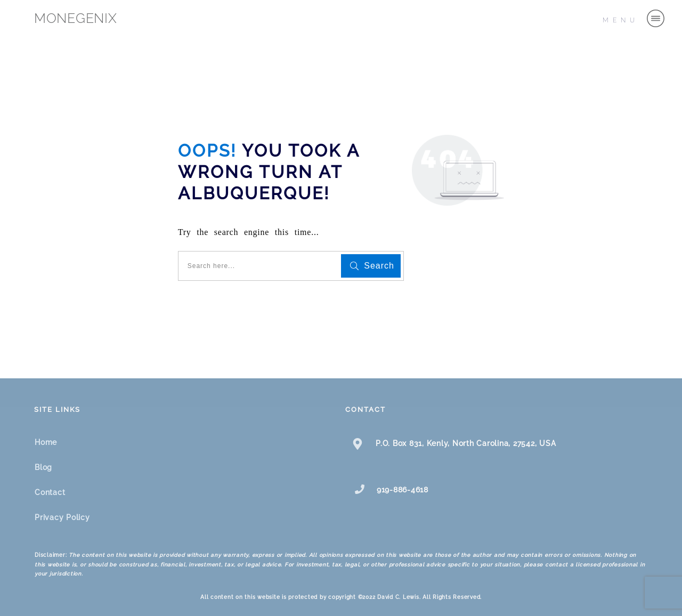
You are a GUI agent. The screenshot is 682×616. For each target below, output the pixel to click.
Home (46, 442)
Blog (43, 467)
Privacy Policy (62, 517)
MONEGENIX (76, 18)
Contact (50, 492)
